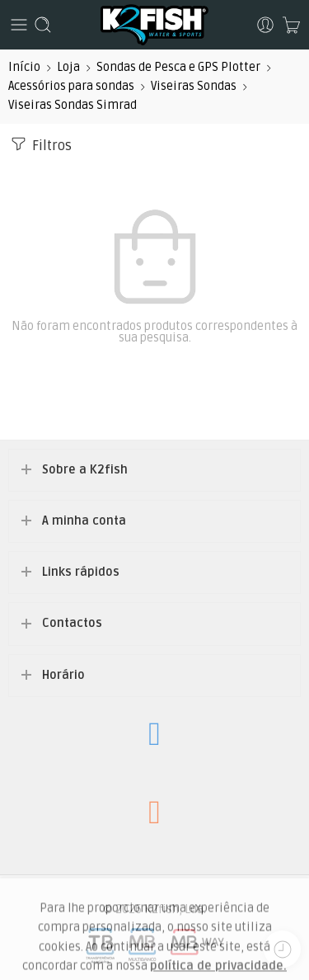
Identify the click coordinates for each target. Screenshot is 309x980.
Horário (63, 675)
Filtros (40, 144)
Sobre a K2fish (85, 470)
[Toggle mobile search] (43, 25)
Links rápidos (81, 572)
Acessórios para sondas (71, 86)
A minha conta (84, 521)
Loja (68, 67)
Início (24, 67)
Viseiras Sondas (194, 86)
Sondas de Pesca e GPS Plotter (178, 67)
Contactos (72, 623)
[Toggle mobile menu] (19, 25)
